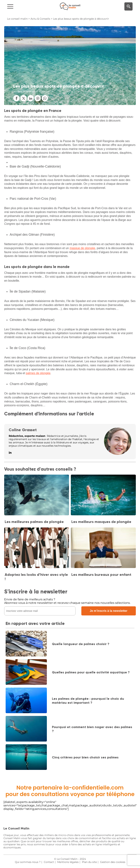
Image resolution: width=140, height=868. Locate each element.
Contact (49, 862)
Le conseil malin (17, 19)
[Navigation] (23, 6)
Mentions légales (68, 862)
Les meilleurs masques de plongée (101, 522)
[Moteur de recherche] (128, 6)
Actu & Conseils (40, 19)
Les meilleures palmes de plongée (34, 522)
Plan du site (89, 862)
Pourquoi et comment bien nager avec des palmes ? (92, 729)
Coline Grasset (23, 430)
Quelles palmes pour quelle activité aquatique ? (91, 672)
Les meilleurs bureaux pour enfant (101, 575)
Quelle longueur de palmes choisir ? (81, 644)
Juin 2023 (18, 92)
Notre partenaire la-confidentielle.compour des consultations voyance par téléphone (70, 791)
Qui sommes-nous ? (28, 862)
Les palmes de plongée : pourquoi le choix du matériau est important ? (88, 701)
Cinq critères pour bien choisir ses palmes (85, 757)
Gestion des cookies (113, 862)
